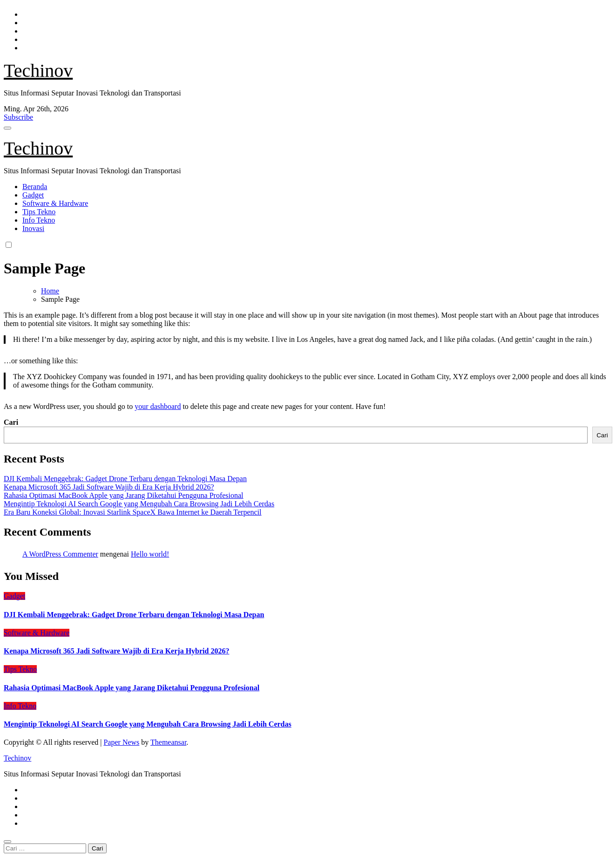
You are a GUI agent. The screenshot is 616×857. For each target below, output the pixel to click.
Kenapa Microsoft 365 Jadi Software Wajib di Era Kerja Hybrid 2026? (109, 487)
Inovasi (33, 228)
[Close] (7, 842)
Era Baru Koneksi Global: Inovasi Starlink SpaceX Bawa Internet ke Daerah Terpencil (133, 512)
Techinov (38, 71)
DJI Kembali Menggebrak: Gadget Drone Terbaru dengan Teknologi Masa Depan (125, 479)
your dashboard (158, 406)
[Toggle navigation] (7, 128)
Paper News (121, 742)
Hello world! (150, 554)
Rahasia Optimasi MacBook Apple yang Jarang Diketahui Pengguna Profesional (124, 495)
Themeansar (168, 742)
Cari (11, 422)
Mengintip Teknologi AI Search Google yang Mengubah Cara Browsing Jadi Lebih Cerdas (139, 504)
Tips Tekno (39, 212)
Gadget (33, 195)
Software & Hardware (55, 203)
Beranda (35, 187)
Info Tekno (39, 220)
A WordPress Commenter (60, 554)
